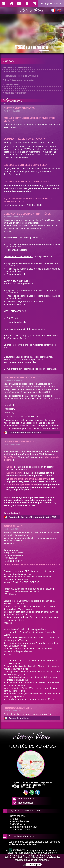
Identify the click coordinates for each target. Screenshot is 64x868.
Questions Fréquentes (15, 89)
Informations (12, 100)
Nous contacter (26, 799)
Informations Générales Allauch (20, 72)
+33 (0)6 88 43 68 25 (51, 3)
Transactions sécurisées (21, 836)
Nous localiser (26, 803)
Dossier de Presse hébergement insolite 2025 (33, 517)
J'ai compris (34, 865)
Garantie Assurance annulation (25, 433)
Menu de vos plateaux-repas (18, 67)
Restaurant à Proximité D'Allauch (20, 76)
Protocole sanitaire (19, 718)
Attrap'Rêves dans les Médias (19, 80)
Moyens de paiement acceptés (25, 811)
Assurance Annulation (15, 93)
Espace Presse (11, 84)
